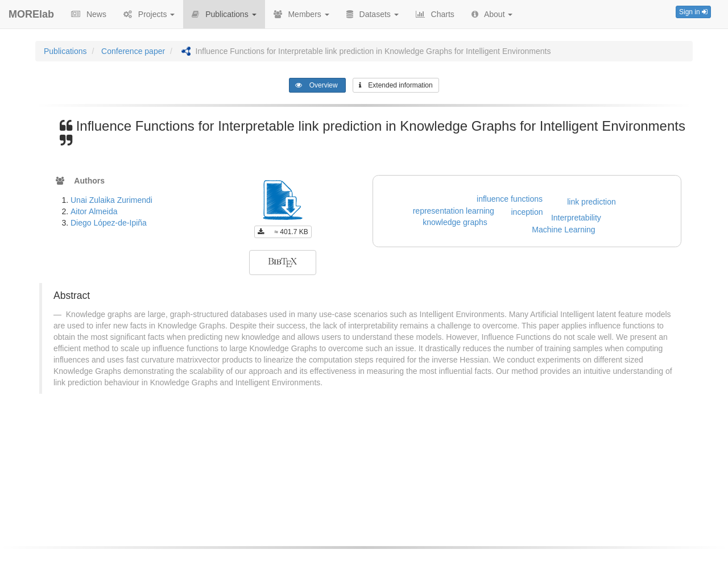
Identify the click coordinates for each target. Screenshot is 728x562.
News (89, 14)
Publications (65, 51)
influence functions (510, 199)
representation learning (454, 211)
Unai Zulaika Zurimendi (111, 200)
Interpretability (576, 218)
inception (527, 212)
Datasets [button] (373, 14)
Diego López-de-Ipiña (109, 223)
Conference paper (133, 51)
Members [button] (301, 14)
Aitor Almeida (94, 211)
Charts (435, 14)
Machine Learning (563, 230)
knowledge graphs (455, 222)
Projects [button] (149, 14)
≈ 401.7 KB (283, 232)
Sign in (693, 12)
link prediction (591, 202)
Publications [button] (224, 14)
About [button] (492, 14)
